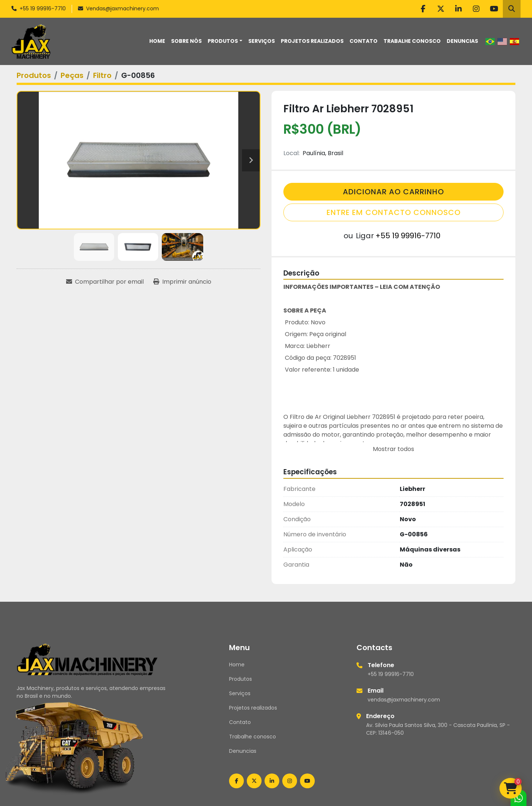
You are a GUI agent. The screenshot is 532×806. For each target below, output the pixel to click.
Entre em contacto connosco (394, 212)
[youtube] (494, 9)
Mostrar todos (393, 449)
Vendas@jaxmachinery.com (122, 8)
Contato (364, 41)
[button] (225, 41)
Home (157, 41)
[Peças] (72, 75)
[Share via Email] (105, 282)
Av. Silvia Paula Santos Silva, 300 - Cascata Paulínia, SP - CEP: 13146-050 (438, 729)
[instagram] (476, 9)
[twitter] (441, 9)
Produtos (223, 41)
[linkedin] (458, 9)
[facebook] (423, 9)
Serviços (262, 41)
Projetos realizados (312, 41)
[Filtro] (102, 75)
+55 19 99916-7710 (43, 8)
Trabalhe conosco (412, 41)
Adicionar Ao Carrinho (393, 192)
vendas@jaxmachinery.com (404, 700)
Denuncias (462, 41)
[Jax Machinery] (87, 659)
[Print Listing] (182, 282)
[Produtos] (34, 75)
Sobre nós (186, 41)
